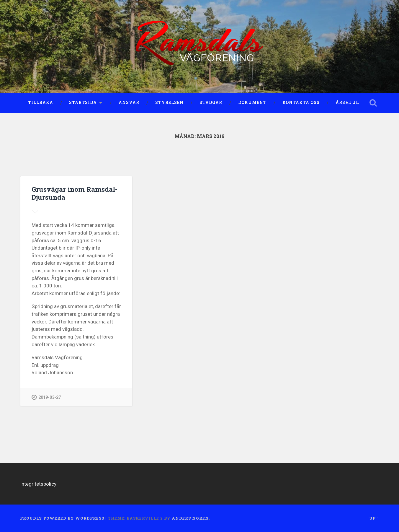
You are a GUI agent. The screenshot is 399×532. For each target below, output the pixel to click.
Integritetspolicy (38, 484)
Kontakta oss (301, 103)
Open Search (373, 103)
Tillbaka (41, 103)
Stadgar (211, 103)
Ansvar (129, 103)
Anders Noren (190, 518)
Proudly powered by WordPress (62, 518)
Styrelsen (169, 103)
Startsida (83, 103)
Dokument (252, 103)
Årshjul (347, 103)
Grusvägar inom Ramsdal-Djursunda (75, 193)
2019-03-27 (46, 397)
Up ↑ (374, 518)
